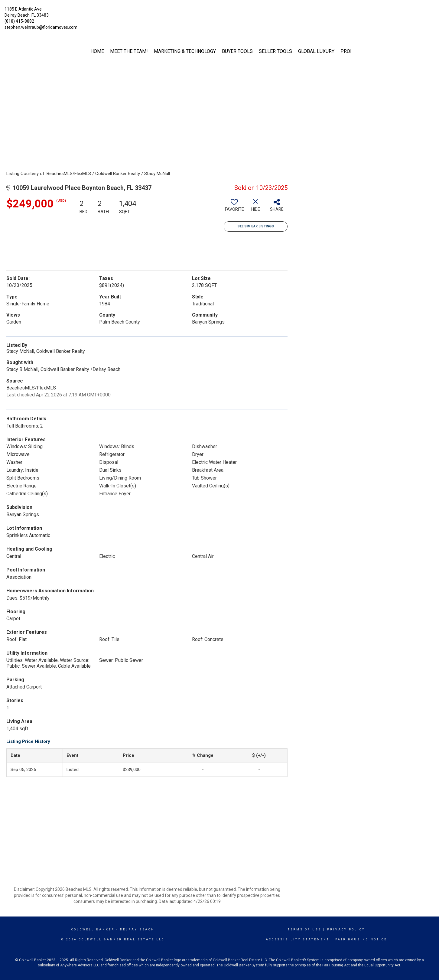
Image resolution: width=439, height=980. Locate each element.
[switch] (234, 207)
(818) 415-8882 (19, 21)
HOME (97, 51)
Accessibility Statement (298, 939)
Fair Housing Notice (361, 939)
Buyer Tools (237, 51)
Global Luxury (316, 51)
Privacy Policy (346, 930)
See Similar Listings (256, 226)
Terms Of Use (305, 930)
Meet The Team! (129, 51)
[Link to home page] (219, 14)
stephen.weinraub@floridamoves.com (41, 27)
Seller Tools (275, 51)
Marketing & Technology (185, 51)
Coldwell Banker (93, 930)
